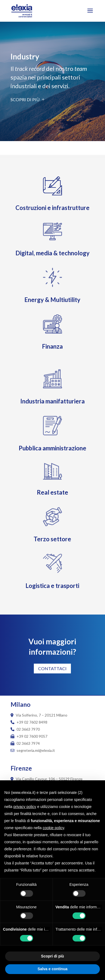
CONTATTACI (52, 668)
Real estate (52, 492)
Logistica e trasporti (52, 586)
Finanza (52, 346)
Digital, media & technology (52, 253)
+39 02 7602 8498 (32, 722)
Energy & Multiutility (52, 300)
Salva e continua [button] (52, 969)
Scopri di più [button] (53, 956)
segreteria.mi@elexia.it (33, 750)
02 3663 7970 (28, 729)
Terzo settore (52, 539)
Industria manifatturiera (52, 401)
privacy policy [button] (25, 807)
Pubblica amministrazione (52, 448)
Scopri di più (25, 99)
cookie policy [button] (53, 828)
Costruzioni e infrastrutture (52, 208)
